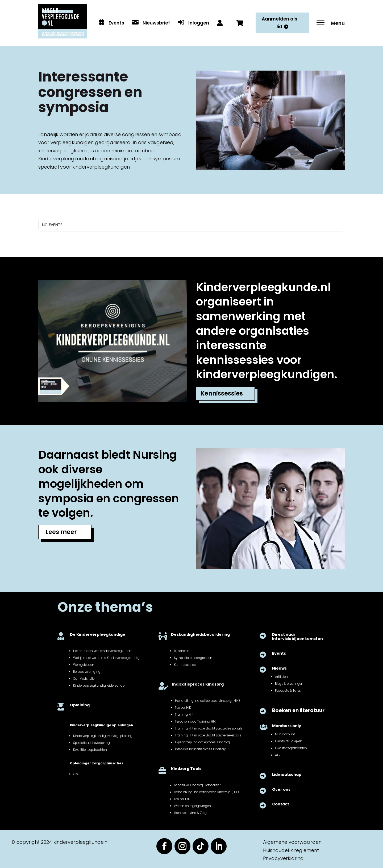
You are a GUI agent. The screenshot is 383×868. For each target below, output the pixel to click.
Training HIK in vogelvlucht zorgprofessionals (209, 728)
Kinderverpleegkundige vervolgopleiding (103, 736)
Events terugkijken (289, 741)
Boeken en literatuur (298, 710)
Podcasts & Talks (288, 691)
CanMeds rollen (85, 679)
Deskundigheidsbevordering (200, 634)
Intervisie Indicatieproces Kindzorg (201, 749)
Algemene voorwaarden (292, 842)
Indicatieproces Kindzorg (198, 684)
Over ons (281, 789)
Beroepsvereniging (87, 672)
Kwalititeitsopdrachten (90, 750)
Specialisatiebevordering (91, 743)
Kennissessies (222, 394)
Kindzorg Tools (186, 769)
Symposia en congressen (193, 658)
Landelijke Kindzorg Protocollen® (198, 785)
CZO (76, 774)
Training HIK (184, 715)
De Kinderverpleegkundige (98, 634)
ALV (278, 755)
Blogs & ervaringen (289, 684)
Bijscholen (182, 651)
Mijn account (285, 734)
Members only (287, 726)
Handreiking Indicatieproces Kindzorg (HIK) (207, 701)
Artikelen (281, 677)
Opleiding (80, 705)
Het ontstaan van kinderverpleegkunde (102, 651)
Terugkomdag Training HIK (195, 722)
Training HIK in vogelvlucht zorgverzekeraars (208, 735)
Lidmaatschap (287, 775)
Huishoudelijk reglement (291, 850)
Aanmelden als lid (280, 23)
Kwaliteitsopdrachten (291, 748)
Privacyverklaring (283, 858)
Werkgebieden (84, 665)
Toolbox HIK (183, 708)
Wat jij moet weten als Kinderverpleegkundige (107, 658)
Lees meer (61, 532)
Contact (281, 804)
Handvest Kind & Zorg (190, 813)
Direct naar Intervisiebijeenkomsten (297, 637)
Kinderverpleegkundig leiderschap (99, 686)
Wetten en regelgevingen (192, 806)
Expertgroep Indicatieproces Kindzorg (202, 742)
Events (279, 653)
